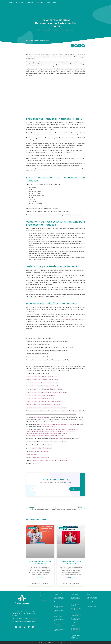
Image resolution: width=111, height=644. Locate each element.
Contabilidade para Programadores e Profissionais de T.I (75, 604)
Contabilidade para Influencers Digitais (59, 598)
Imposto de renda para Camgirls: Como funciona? (42, 377)
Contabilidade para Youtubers (59, 594)
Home (11, 3)
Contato (56, 3)
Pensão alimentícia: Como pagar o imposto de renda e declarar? (46, 408)
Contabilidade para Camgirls (59, 607)
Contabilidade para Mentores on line (59, 630)
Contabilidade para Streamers (59, 611)
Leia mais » (40, 578)
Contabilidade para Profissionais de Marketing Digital (59, 625)
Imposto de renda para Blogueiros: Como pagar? (41, 383)
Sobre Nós (20, 3)
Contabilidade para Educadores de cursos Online (76, 610)
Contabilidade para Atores (59, 620)
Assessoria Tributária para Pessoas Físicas (92, 598)
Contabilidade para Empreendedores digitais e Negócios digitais (75, 630)
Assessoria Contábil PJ (92, 602)
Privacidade (43, 600)
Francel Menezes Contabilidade (39, 457)
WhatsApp (69, 320)
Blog (49, 3)
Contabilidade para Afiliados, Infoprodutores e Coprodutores (75, 637)
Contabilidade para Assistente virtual (75, 619)
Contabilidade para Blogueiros (59, 602)
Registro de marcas (92, 606)
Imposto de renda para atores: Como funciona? (41, 395)
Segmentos (40, 3)
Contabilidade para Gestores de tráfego (76, 615)
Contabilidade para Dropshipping (75, 594)
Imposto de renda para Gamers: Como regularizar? (42, 386)
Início (42, 593)
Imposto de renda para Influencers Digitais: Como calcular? (45, 389)
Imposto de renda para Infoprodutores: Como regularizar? (44, 402)
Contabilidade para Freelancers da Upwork (75, 624)
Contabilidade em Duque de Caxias (58, 616)
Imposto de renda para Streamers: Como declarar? (42, 380)
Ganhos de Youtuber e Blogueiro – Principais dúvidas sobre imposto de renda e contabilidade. (55, 411)
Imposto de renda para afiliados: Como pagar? (41, 398)
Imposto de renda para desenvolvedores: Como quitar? (43, 405)
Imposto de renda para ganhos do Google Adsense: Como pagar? (47, 392)
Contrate (30, 3)
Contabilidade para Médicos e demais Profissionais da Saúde (76, 599)
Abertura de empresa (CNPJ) (92, 594)
